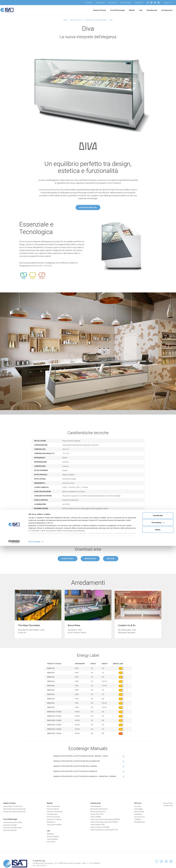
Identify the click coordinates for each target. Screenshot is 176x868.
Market (132, 10)
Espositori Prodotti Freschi (12, 828)
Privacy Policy (168, 803)
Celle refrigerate (96, 806)
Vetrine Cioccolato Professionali (14, 812)
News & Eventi (126, 3)
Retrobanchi (51, 822)
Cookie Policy (168, 805)
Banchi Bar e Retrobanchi (99, 809)
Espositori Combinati (54, 819)
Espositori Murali (53, 809)
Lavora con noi (139, 817)
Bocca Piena (74, 625)
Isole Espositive (52, 814)
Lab (141, 10)
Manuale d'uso (90, 559)
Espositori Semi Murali (55, 812)
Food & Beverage (117, 10)
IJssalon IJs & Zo (127, 625)
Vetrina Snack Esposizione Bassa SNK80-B (105, 819)
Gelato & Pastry (99, 10)
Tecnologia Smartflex (54, 825)
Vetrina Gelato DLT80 (98, 825)
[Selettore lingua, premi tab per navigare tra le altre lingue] (168, 3)
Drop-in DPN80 (96, 817)
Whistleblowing (139, 822)
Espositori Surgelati (10, 825)
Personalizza (158, 845)
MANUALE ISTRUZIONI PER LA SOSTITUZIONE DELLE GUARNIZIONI (89, 761)
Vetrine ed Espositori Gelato (13, 822)
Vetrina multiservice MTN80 (100, 827)
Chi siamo (138, 806)
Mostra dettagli (34, 864)
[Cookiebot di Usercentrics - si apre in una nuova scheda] (14, 864)
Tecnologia (112, 3)
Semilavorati (152, 10)
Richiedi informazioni (88, 207)
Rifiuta (158, 852)
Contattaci (138, 3)
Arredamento (167, 10)
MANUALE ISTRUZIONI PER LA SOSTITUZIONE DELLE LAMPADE (89, 766)
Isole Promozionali (53, 817)
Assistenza (138, 814)
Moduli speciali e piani (98, 812)
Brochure (111, 559)
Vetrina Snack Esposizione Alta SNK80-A (104, 822)
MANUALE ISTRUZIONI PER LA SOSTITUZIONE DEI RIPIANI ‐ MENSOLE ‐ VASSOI (89, 756)
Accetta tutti (158, 838)
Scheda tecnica (68, 559)
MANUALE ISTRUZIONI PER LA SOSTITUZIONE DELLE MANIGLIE (89, 771)
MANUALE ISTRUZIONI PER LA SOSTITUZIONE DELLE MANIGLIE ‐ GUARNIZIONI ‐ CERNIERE (89, 776)
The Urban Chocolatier (29, 625)
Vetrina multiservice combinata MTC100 (104, 830)
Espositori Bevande (10, 830)
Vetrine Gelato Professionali (96, 20)
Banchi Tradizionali (53, 806)
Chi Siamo (89, 3)
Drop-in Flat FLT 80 (97, 814)
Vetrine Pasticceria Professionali (14, 809)
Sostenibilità (100, 3)
